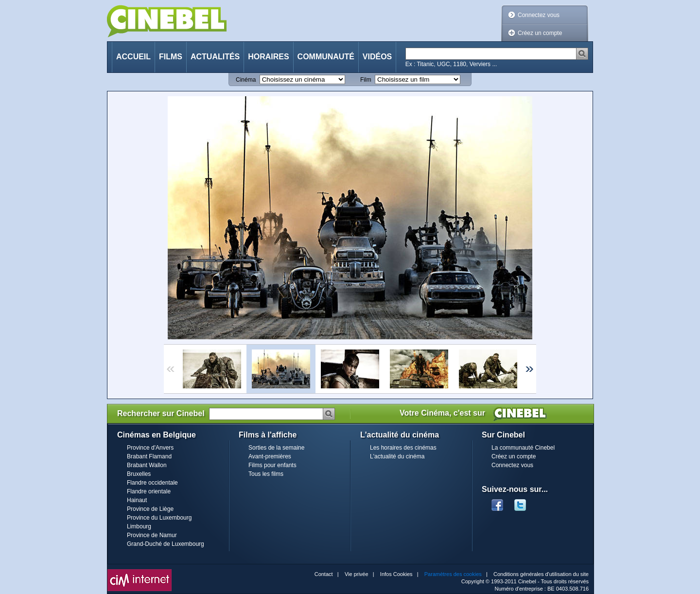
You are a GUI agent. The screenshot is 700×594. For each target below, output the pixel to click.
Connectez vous (539, 15)
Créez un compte (540, 33)
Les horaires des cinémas (403, 448)
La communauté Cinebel (523, 448)
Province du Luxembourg (159, 518)
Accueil (133, 57)
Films (171, 57)
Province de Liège (150, 509)
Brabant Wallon (147, 465)
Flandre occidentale (152, 483)
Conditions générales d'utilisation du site (541, 574)
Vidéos (377, 57)
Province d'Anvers (150, 448)
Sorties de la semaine (276, 448)
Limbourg (139, 526)
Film (366, 80)
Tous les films (266, 474)
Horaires (268, 57)
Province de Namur (152, 535)
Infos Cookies (396, 574)
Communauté (326, 57)
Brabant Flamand (149, 456)
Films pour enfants (272, 465)
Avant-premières (270, 456)
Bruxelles (139, 474)
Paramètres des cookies (453, 574)
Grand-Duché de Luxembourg (166, 544)
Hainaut (137, 500)
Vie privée (357, 574)
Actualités (215, 57)
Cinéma (246, 80)
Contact (324, 574)
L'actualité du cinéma (397, 456)
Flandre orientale (149, 491)
